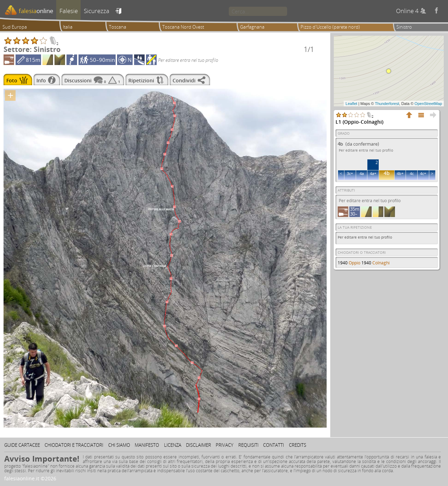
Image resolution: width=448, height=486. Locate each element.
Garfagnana (252, 27)
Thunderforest (387, 104)
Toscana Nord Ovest (183, 27)
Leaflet (351, 104)
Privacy (225, 445)
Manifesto (147, 445)
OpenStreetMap (428, 104)
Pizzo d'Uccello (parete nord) (330, 27)
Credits (298, 445)
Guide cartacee (22, 445)
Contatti (274, 445)
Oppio (354, 263)
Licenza (173, 445)
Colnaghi (381, 263)
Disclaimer (199, 445)
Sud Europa (15, 27)
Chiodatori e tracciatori (74, 445)
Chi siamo (119, 445)
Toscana (118, 27)
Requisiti (248, 445)
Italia (68, 27)
